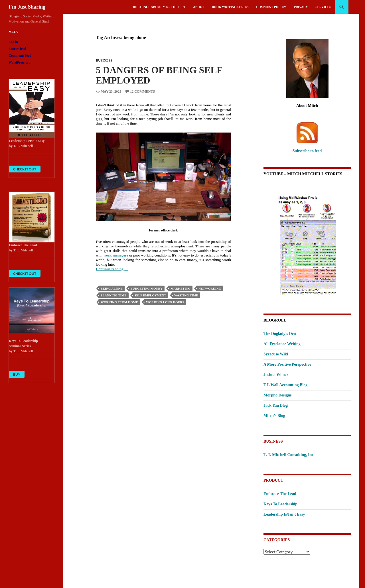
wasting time (186, 295)
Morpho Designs (277, 395)
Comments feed (20, 56)
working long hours (165, 302)
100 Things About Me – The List (159, 7)
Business (104, 60)
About (199, 7)
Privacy (301, 7)
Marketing (181, 288)
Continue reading (112, 269)
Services (323, 7)
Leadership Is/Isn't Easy (284, 514)
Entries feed (17, 49)
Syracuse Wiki (276, 354)
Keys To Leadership (280, 504)
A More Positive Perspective (287, 364)
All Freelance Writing (282, 344)
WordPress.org (20, 62)
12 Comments (142, 91)
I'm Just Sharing (27, 7)
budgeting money (147, 288)
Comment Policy (271, 7)
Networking (210, 288)
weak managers (116, 255)
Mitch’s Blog (274, 416)
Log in (13, 42)
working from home (119, 302)
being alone (112, 288)
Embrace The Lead (280, 494)
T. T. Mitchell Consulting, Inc (288, 455)
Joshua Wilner (276, 375)
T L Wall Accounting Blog (285, 385)
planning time (114, 295)
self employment (150, 295)
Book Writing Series (230, 7)
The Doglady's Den (280, 334)
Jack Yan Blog (276, 405)
